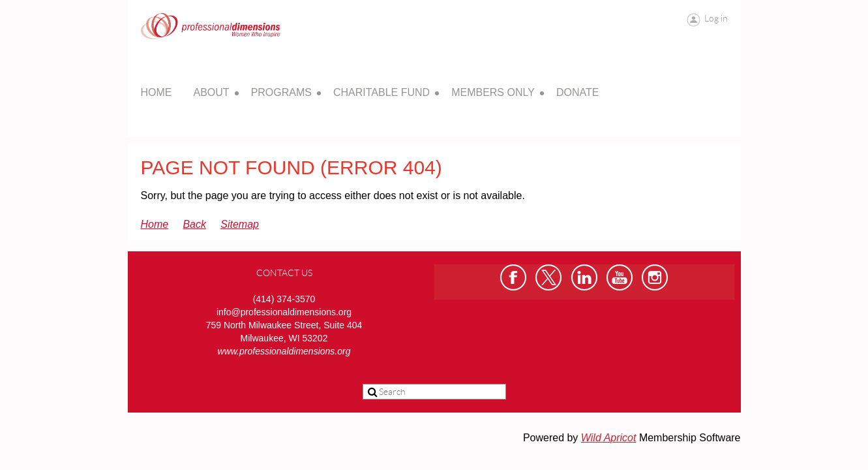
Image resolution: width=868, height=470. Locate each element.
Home (155, 224)
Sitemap (240, 224)
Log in (716, 18)
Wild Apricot (609, 438)
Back (194, 224)
